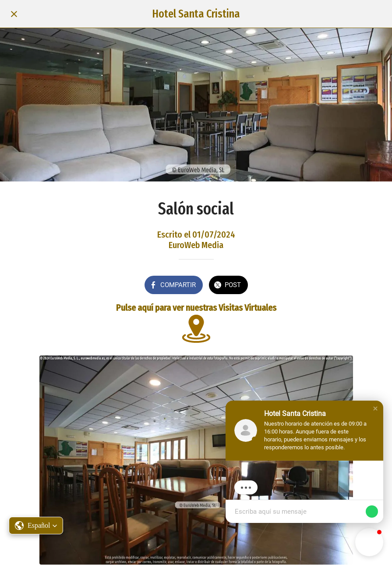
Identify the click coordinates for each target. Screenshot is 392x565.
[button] (36, 526)
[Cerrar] (14, 14)
